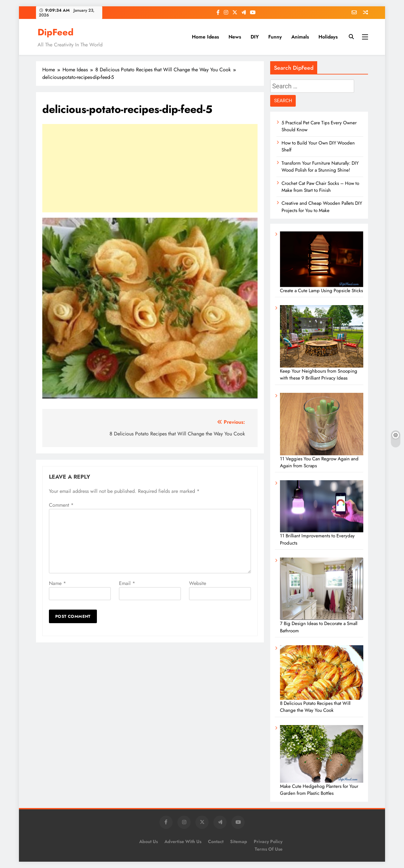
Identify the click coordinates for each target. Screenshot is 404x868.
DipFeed (56, 32)
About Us (149, 841)
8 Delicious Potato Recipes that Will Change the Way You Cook (315, 707)
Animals (300, 37)
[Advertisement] (150, 168)
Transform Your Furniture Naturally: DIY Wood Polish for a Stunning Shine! (320, 167)
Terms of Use (269, 849)
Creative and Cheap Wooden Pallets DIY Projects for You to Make (322, 207)
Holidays (328, 37)
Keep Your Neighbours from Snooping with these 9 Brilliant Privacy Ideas (319, 375)
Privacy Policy (268, 841)
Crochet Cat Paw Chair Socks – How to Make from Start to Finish (320, 187)
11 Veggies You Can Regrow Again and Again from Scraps (319, 462)
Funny (275, 37)
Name (57, 583)
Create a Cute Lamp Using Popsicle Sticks (321, 291)
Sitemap (239, 841)
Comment (61, 505)
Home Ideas (205, 37)
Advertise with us (183, 841)
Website (198, 583)
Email (127, 583)
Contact (216, 841)
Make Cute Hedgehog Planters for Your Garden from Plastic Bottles (319, 790)
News (235, 37)
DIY (255, 37)
